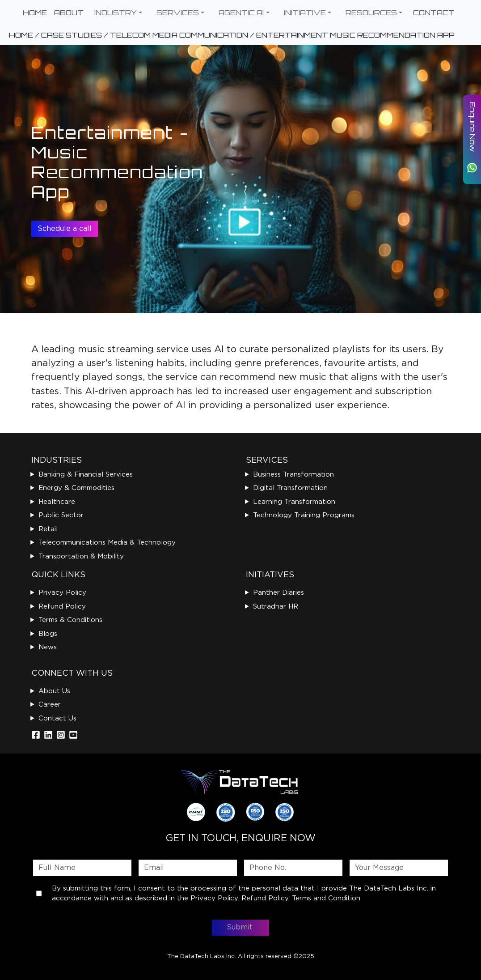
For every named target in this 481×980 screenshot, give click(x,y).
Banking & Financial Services (86, 474)
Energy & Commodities (76, 488)
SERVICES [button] (178, 13)
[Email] (188, 868)
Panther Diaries (278, 592)
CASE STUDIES (72, 35)
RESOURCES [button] (371, 13)
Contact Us (57, 718)
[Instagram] (61, 735)
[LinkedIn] (48, 735)
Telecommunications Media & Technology (107, 542)
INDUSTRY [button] (116, 13)
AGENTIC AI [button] (241, 13)
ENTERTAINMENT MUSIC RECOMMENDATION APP (355, 35)
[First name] (82, 868)
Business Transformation (293, 474)
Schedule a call (65, 228)
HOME (35, 13)
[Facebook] (36, 735)
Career (50, 704)
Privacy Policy (62, 592)
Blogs (48, 634)
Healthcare (57, 502)
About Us (54, 691)
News (48, 647)
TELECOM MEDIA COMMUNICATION (179, 35)
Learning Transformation (294, 502)
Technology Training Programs (304, 515)
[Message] (399, 868)
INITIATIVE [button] (305, 13)
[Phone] (293, 868)
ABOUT (69, 13)
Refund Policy (62, 606)
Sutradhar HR (276, 606)
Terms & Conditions (70, 620)
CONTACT (434, 13)
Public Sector (61, 515)
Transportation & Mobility (81, 556)
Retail (48, 529)
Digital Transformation (290, 488)
